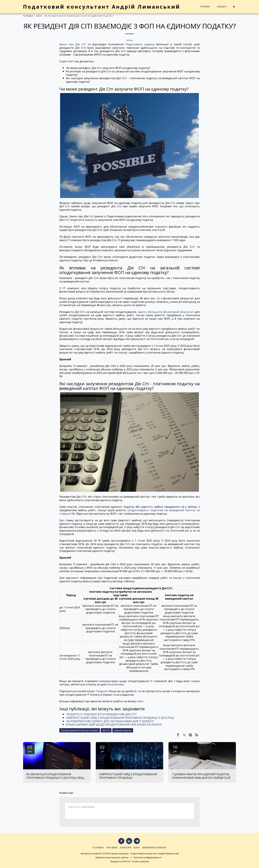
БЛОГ (39, 16)
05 (30, 748)
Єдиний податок (123, 730)
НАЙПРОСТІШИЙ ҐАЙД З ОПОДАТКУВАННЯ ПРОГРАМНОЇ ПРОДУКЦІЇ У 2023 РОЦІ (120, 718)
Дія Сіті (106, 730)
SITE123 (126, 861)
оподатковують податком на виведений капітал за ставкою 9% (129, 512)
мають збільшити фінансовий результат (166, 312)
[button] (234, 7)
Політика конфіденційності (148, 857)
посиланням (115, 684)
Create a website (140, 861)
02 (102, 748)
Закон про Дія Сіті (73, 44)
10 (175, 748)
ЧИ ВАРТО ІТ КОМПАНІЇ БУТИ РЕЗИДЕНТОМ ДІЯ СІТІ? (101, 714)
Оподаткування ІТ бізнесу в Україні (80, 730)
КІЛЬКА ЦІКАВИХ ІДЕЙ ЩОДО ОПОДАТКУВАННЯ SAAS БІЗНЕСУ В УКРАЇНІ (114, 724)
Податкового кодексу (140, 44)
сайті (140, 701)
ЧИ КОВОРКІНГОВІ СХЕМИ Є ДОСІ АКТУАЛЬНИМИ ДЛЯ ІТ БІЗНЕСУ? (110, 721)
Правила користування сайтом (112, 857)
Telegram (102, 691)
